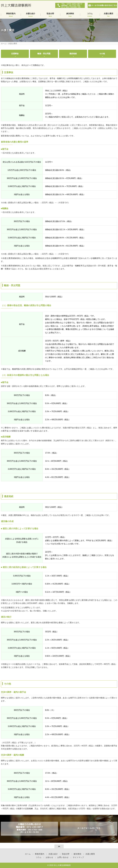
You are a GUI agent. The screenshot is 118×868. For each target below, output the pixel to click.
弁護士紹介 (31, 15)
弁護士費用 (108, 15)
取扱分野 (50, 15)
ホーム (4, 43)
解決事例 (70, 15)
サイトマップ (78, 857)
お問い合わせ (63, 857)
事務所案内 (11, 15)
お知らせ (49, 857)
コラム (90, 15)
